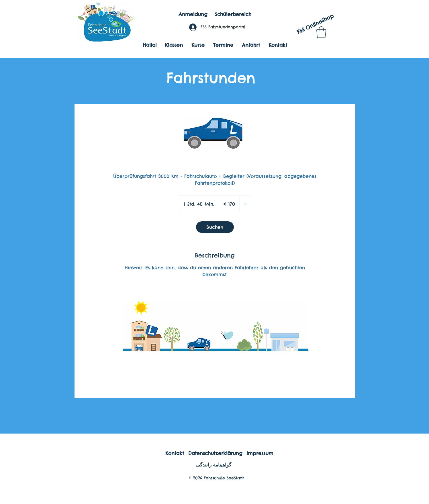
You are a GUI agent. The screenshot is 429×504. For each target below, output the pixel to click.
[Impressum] (260, 453)
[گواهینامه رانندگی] (214, 465)
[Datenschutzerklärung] (216, 453)
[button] (321, 32)
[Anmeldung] (193, 15)
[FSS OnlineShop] (315, 24)
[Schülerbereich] (233, 15)
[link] (215, 227)
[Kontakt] (175, 453)
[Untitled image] (215, 333)
